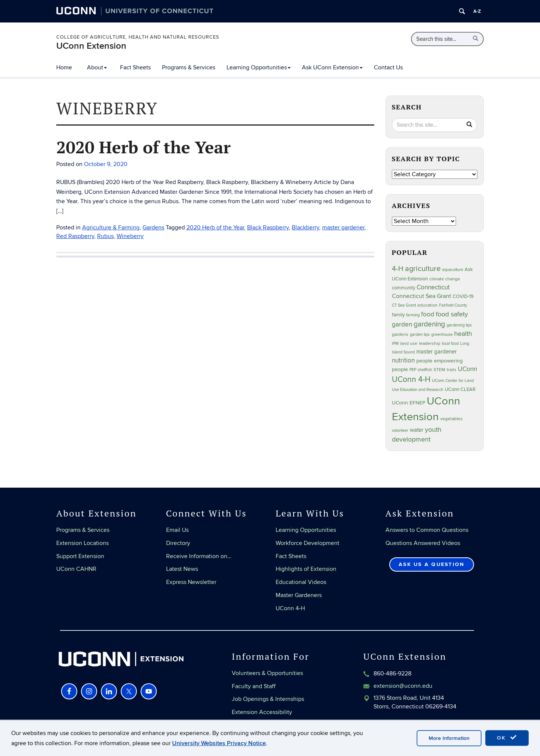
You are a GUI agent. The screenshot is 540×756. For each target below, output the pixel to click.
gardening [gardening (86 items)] (429, 324)
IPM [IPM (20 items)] (395, 344)
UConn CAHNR (76, 569)
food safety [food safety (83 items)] (452, 314)
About (97, 67)
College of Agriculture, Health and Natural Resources (138, 37)
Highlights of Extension (306, 569)
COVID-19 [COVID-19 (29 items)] (463, 296)
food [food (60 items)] (428, 314)
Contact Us (388, 67)
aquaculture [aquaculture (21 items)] (453, 270)
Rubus (105, 236)
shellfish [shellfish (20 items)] (425, 370)
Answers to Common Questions (427, 530)
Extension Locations (82, 543)
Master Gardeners (299, 595)
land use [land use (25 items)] (409, 343)
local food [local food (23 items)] (450, 344)
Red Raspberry (75, 236)
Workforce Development (307, 543)
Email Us (177, 530)
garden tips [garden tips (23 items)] (420, 335)
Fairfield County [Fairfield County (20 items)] (453, 305)
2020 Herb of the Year (143, 147)
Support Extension (80, 556)
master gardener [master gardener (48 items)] (436, 352)
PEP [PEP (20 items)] (413, 370)
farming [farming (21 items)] (413, 315)
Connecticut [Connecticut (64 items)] (433, 287)
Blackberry (305, 228)
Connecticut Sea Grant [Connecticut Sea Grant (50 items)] (421, 296)
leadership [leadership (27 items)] (430, 344)
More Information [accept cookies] (449, 738)
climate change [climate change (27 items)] (445, 279)
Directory (178, 543)
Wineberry (130, 236)
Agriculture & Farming (111, 228)
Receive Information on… (199, 556)
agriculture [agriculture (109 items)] (423, 269)
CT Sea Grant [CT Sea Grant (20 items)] (404, 305)
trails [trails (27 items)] (451, 370)
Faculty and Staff (254, 686)
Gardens (153, 228)
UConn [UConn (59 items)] (467, 369)
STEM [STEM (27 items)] (439, 370)
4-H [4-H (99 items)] (398, 269)
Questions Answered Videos (423, 543)
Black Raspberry (268, 228)
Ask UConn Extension (332, 67)
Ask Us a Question (431, 564)
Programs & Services (189, 67)
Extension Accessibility (262, 712)
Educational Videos (301, 582)
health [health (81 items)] (463, 334)
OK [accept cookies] (507, 738)
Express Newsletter (191, 582)
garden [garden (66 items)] (402, 324)
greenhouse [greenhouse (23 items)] (442, 335)
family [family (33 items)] (398, 315)
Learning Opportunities (259, 67)
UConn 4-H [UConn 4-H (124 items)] (411, 379)
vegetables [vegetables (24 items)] (451, 419)
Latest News (182, 569)
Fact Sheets (135, 67)
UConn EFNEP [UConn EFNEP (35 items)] (409, 403)
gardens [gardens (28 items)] (400, 335)
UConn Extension (91, 46)
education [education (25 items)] (427, 305)
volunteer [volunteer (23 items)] (400, 430)
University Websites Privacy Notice (219, 743)
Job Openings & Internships (268, 699)
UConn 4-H (290, 608)
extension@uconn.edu (403, 686)
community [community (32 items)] (403, 288)
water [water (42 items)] (417, 430)
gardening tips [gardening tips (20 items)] (459, 325)
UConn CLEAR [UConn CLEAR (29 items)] (460, 389)
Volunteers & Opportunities (267, 673)
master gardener (343, 228)
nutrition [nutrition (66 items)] (403, 360)
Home (64, 67)
